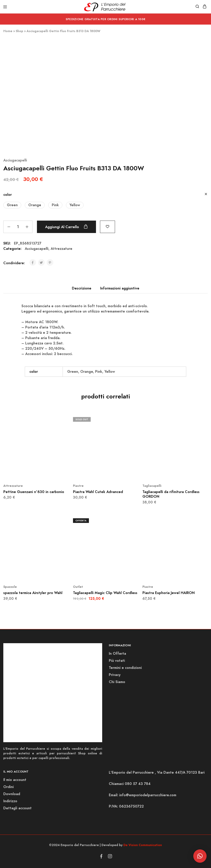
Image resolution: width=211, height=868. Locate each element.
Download (12, 794)
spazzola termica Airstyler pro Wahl (33, 593)
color (8, 195)
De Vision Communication (143, 845)
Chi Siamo (117, 682)
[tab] (82, 288)
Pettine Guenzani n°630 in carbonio (34, 492)
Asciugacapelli (15, 160)
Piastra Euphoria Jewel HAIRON (169, 593)
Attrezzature (61, 249)
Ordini (9, 787)
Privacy (115, 675)
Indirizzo (10, 801)
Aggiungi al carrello (66, 227)
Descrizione (82, 288)
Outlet (78, 587)
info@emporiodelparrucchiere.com (148, 795)
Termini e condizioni (125, 668)
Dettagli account (17, 808)
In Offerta (117, 653)
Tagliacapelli (152, 486)
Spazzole (10, 587)
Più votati (117, 661)
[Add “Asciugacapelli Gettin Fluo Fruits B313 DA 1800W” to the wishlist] (107, 226)
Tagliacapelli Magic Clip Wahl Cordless (105, 593)
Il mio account (15, 780)
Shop (19, 31)
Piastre (78, 486)
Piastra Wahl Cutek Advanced (98, 492)
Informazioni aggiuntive (120, 288)
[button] (12, 205)
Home (8, 31)
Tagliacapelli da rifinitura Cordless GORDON (171, 494)
